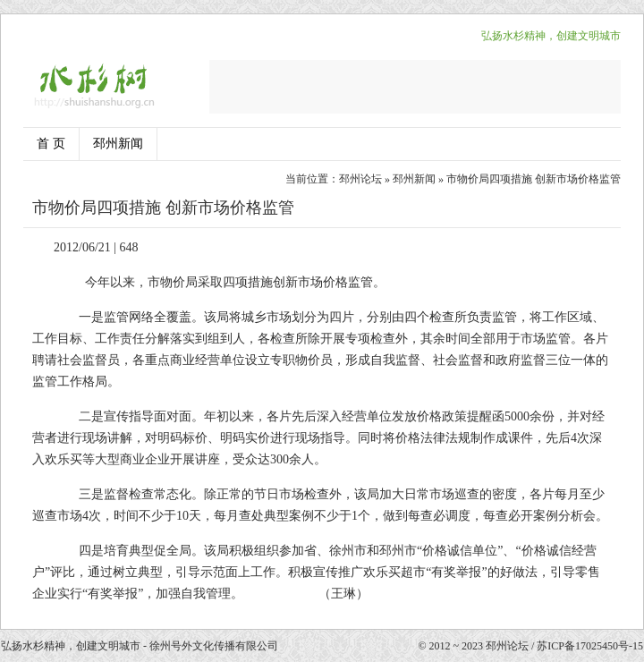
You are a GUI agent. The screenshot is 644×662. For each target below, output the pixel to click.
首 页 (51, 144)
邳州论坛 (360, 179)
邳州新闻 (118, 144)
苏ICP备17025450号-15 (590, 646)
